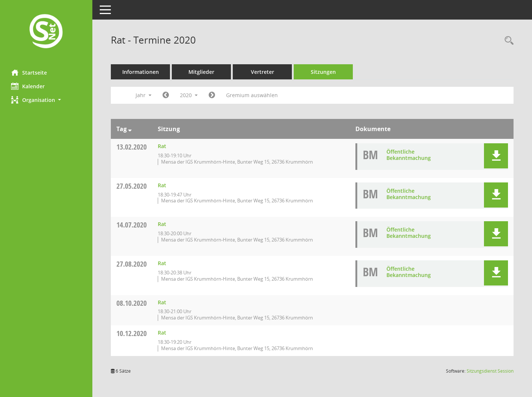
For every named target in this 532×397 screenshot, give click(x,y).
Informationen (141, 72)
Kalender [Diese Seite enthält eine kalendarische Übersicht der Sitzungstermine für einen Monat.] (28, 86)
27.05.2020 (132, 186)
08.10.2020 (132, 303)
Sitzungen (323, 72)
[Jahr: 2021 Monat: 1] (212, 95)
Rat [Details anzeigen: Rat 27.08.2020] (162, 263)
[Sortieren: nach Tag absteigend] (130, 129)
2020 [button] (189, 95)
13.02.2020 (132, 147)
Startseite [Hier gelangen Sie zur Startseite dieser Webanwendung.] (29, 72)
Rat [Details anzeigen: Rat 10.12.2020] (162, 333)
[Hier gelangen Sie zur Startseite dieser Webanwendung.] (46, 32)
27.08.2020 (132, 264)
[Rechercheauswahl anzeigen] (507, 41)
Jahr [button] (144, 95)
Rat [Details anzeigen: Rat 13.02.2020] (162, 146)
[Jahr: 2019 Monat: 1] (166, 95)
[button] (46, 100)
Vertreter (262, 72)
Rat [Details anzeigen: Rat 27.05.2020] (162, 185)
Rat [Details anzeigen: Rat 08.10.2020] (162, 302)
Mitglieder (201, 72)
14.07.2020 (132, 225)
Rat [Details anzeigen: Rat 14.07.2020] (162, 224)
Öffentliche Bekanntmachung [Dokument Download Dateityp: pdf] (409, 155)
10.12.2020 (132, 333)
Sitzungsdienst (490, 371)
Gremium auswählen (252, 95)
